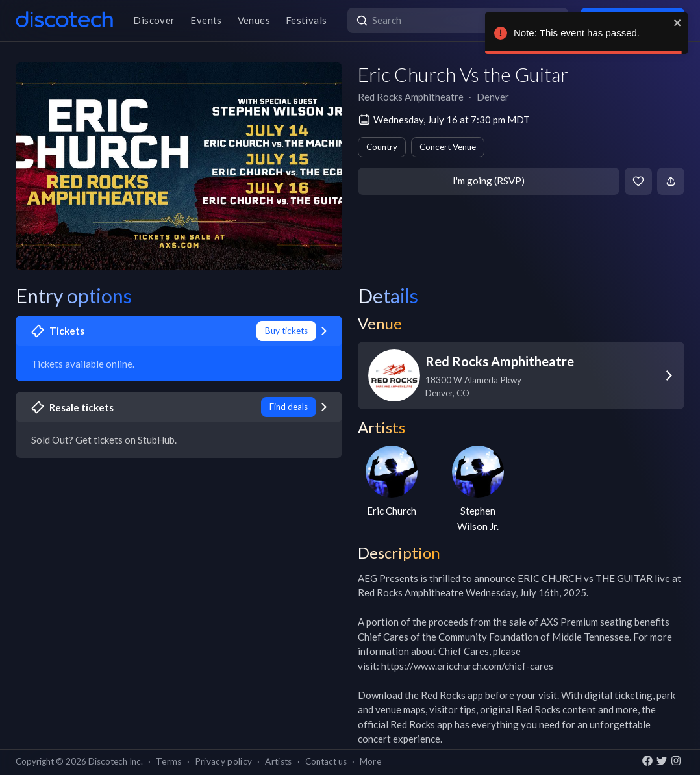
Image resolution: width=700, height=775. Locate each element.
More (370, 761)
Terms (169, 761)
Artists (278, 761)
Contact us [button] (326, 761)
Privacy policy (224, 761)
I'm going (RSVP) (489, 181)
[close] (678, 23)
